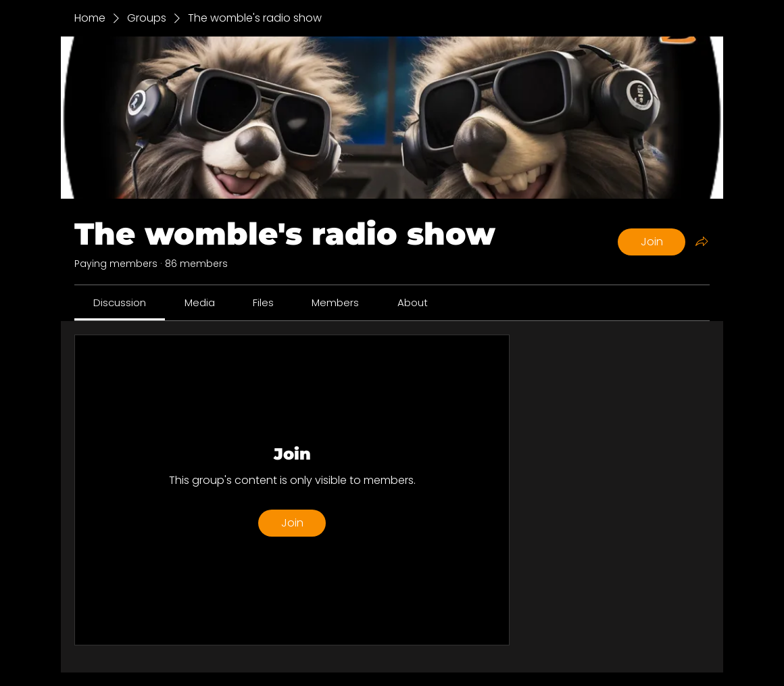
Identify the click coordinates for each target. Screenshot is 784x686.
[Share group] (702, 241)
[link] (120, 302)
